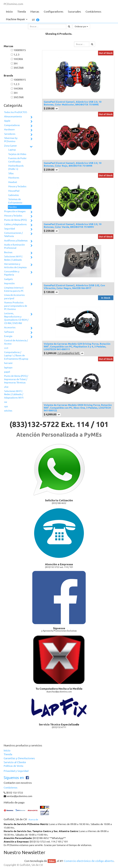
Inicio (7, 750)
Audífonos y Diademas (16, 241)
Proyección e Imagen (15, 211)
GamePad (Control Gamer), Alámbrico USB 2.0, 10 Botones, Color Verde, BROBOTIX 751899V (73, 225)
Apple (7, 121)
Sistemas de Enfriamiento (15, 201)
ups (6, 406)
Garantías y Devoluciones (19, 758)
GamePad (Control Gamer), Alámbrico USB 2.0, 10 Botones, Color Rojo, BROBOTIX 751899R (73, 164)
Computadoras (12, 125)
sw (6, 402)
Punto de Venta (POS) (15, 220)
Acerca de (33, 820)
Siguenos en (14, 778)
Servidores (10, 134)
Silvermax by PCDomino (11, 140)
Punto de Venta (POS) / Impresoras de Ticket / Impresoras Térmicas (16, 379)
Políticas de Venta (13, 766)
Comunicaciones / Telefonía (13, 235)
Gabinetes (14, 195)
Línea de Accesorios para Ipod (14, 297)
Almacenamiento (13, 116)
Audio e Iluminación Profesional (15, 246)
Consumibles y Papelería (12, 273)
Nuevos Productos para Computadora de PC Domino (16, 306)
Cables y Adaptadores (15, 224)
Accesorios (10, 327)
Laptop (12, 150)
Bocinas (8, 252)
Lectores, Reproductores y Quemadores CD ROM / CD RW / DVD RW (16, 318)
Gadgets (9, 279)
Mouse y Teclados (17, 186)
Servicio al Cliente (15, 762)
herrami (8, 363)
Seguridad (10, 229)
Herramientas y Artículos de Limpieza (15, 266)
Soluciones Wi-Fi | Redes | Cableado (13, 258)
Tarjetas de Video (17, 154)
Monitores (14, 178)
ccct (6, 348)
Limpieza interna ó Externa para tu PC (14, 289)
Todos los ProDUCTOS (16, 112)
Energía (8, 336)
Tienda (8, 754)
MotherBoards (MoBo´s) (16, 167)
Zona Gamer (11, 146)
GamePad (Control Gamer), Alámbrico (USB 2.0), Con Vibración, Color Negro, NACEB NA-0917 (74, 287)
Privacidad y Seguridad (16, 771)
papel (7, 372)
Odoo (52, 861)
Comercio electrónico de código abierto (89, 861)
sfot (6, 387)
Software (9, 332)
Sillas (11, 173)
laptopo (8, 368)
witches (8, 411)
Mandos (13, 207)
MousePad (14, 191)
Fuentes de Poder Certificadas (17, 160)
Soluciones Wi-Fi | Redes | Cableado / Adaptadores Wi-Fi (14, 394)
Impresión (9, 283)
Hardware (9, 129)
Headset (13, 182)
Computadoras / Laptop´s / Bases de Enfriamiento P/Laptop (16, 356)
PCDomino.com (13, 4)
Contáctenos (11, 788)
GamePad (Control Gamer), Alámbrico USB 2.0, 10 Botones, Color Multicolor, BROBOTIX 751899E (73, 103)
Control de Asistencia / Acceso (16, 342)
